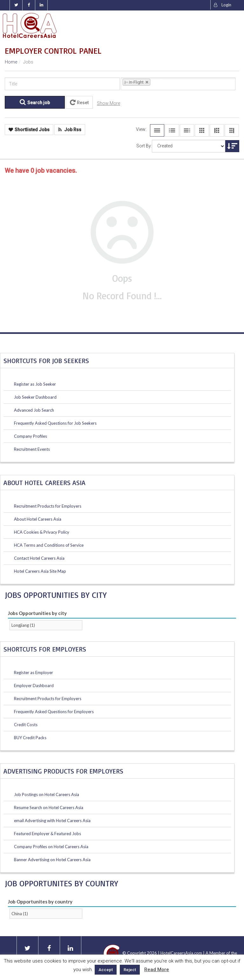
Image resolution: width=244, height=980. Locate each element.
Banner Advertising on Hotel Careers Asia (52, 860)
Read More (157, 970)
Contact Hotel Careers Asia (39, 558)
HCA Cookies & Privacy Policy (42, 532)
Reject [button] (130, 970)
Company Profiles (30, 436)
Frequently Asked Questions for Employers (54, 712)
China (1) (20, 914)
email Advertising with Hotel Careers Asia (52, 821)
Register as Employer (34, 672)
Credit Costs (26, 725)
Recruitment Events (32, 449)
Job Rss (70, 130)
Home (11, 62)
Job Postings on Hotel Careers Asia (47, 794)
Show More (108, 103)
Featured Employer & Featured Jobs (47, 834)
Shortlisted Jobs (29, 130)
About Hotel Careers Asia (38, 519)
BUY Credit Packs (30, 738)
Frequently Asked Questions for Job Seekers (55, 423)
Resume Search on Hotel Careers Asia (49, 808)
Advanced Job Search (34, 410)
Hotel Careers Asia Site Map (40, 571)
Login (223, 5)
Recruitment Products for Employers (48, 506)
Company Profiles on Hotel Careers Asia (51, 847)
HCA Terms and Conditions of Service (49, 545)
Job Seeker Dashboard (35, 397)
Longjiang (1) (23, 625)
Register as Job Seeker (35, 384)
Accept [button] (106, 970)
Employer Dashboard (34, 686)
